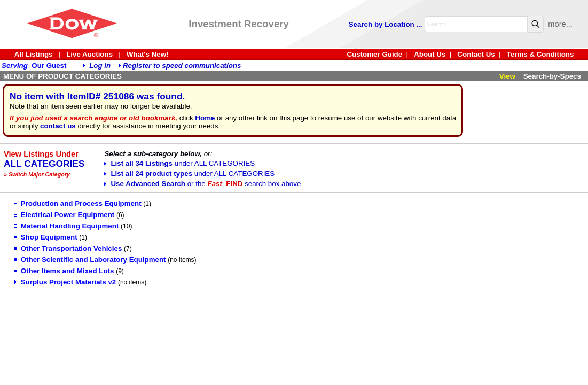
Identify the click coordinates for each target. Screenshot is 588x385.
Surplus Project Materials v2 (65, 282)
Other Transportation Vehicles (68, 248)
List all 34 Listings (179, 163)
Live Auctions (89, 54)
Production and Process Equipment (78, 203)
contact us (58, 126)
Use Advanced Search (202, 184)
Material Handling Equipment (67, 226)
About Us (430, 54)
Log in (100, 66)
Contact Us (476, 54)
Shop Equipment (46, 237)
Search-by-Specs (552, 76)
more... (560, 24)
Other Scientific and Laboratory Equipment (90, 260)
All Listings (34, 54)
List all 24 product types (189, 174)
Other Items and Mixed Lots (64, 271)
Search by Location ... (386, 24)
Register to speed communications (182, 66)
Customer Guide (374, 54)
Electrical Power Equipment (65, 215)
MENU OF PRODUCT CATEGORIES (62, 76)
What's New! (148, 54)
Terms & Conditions (540, 54)
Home (205, 118)
